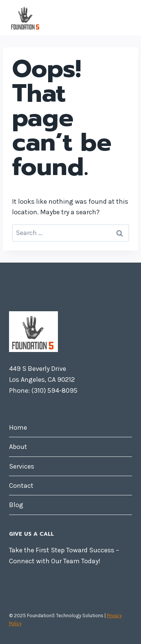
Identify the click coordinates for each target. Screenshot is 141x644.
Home (18, 427)
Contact (21, 486)
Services (22, 466)
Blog (16, 505)
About (18, 447)
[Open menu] (125, 18)
